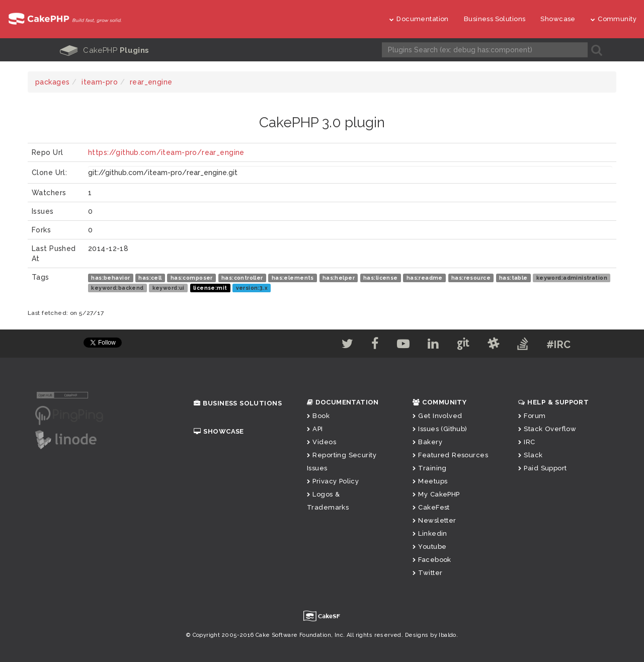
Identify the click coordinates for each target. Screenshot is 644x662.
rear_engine (151, 82)
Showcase (558, 19)
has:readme (425, 278)
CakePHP (105, 50)
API (315, 429)
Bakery (427, 442)
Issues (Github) (440, 429)
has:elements (293, 278)
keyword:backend (117, 288)
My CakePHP (436, 494)
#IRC (559, 345)
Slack (531, 455)
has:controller (242, 278)
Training (430, 468)
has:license (381, 278)
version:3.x (252, 288)
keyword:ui (169, 288)
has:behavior (110, 278)
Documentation (419, 19)
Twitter (427, 573)
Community (614, 19)
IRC (527, 442)
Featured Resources (450, 455)
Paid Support (542, 468)
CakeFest (431, 507)
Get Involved (437, 416)
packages (52, 82)
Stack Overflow (547, 429)
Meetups (430, 481)
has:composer (192, 278)
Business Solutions (495, 19)
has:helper (339, 278)
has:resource (471, 278)
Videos (321, 442)
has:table (513, 278)
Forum (532, 416)
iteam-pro (100, 82)
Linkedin (430, 533)
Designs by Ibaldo (431, 635)
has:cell (150, 278)
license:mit (210, 288)
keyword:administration (572, 278)
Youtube (429, 547)
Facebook (432, 560)
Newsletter (434, 520)
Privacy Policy (333, 481)
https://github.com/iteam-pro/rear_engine (166, 152)
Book (318, 416)
